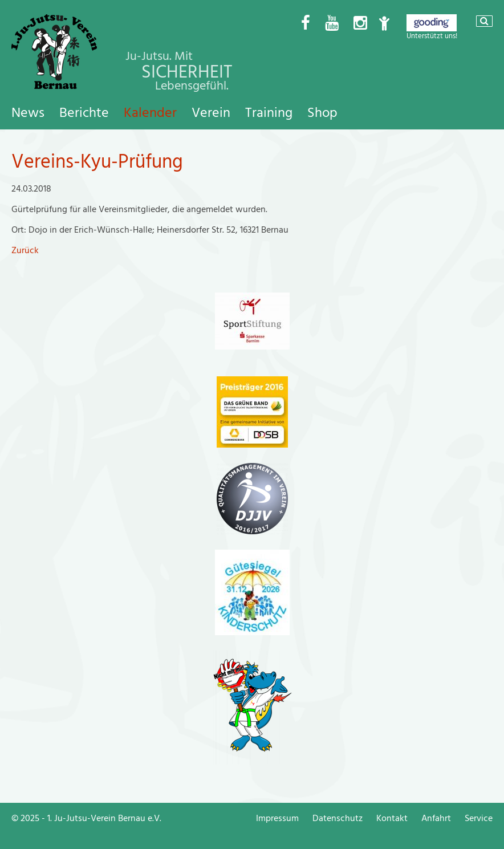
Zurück (25, 250)
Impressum (277, 818)
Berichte (84, 113)
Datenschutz (338, 818)
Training (269, 113)
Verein (211, 113)
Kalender (150, 113)
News (28, 113)
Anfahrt (436, 818)
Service (479, 818)
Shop (322, 113)
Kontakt (392, 818)
